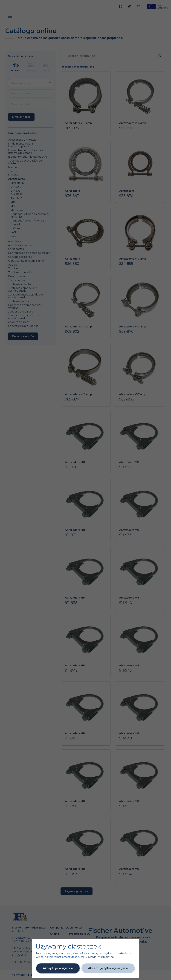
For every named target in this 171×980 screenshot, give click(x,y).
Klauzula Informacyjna (99, 957)
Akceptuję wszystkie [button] (58, 968)
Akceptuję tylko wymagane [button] (108, 968)
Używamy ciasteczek (68, 946)
